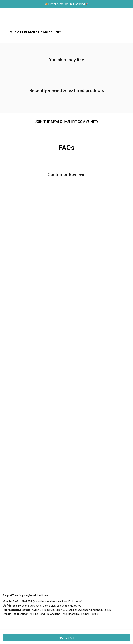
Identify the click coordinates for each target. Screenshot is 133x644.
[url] (35, 596)
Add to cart (66, 638)
